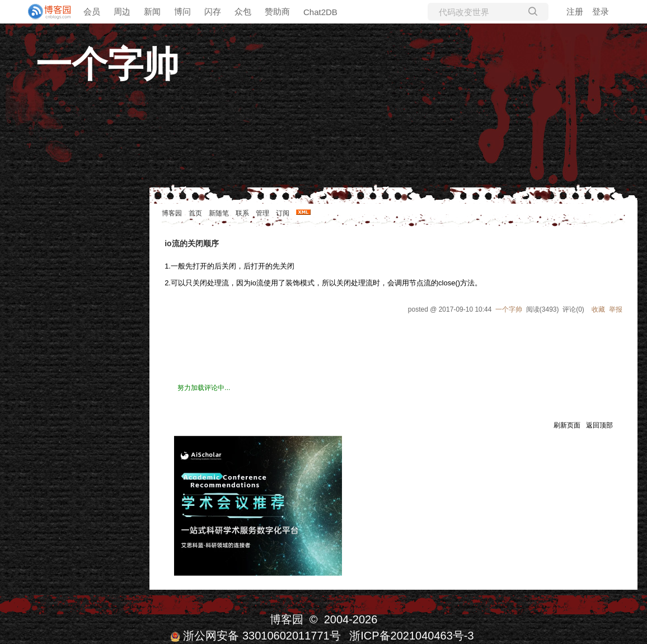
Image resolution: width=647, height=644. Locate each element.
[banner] (45, 12)
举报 (616, 309)
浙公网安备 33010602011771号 (255, 636)
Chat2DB (320, 12)
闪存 (213, 11)
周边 (122, 11)
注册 (575, 11)
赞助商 (277, 11)
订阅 (283, 213)
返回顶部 (599, 425)
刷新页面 (567, 425)
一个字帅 (107, 64)
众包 (243, 11)
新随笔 (219, 213)
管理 (262, 213)
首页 (195, 213)
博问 (182, 11)
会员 (92, 11)
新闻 (152, 11)
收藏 (598, 309)
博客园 (172, 213)
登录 (601, 11)
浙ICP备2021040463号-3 (411, 636)
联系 (242, 213)
